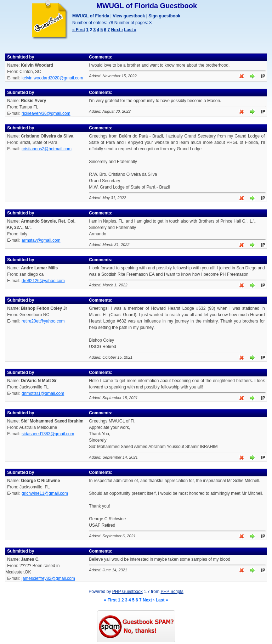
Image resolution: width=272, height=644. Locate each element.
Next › (117, 30)
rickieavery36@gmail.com (46, 113)
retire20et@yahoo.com (43, 321)
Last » (130, 30)
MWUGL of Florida (91, 16)
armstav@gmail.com (41, 240)
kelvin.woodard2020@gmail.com (52, 78)
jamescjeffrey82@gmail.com (48, 578)
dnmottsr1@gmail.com (43, 393)
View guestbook (129, 16)
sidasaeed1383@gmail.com (48, 434)
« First (79, 30)
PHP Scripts (172, 592)
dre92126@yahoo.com (43, 281)
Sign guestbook (164, 16)
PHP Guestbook (127, 592)
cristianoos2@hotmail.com (47, 149)
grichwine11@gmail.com (45, 493)
